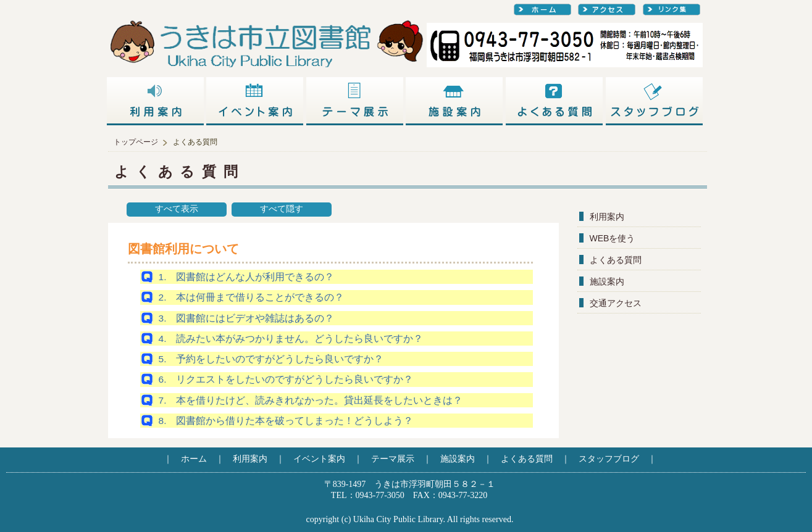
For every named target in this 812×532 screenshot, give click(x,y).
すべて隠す (282, 209)
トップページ (136, 142)
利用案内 (607, 217)
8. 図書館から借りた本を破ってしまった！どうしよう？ (286, 421)
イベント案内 (319, 459)
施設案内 (607, 281)
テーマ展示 (393, 459)
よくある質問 (616, 260)
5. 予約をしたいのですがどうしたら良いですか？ (271, 359)
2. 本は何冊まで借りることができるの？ (252, 297)
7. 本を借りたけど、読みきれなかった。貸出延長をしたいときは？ (311, 400)
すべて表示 (177, 209)
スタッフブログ (609, 459)
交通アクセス (616, 303)
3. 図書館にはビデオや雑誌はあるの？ (247, 318)
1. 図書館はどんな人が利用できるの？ (247, 277)
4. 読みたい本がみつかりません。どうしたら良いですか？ (291, 339)
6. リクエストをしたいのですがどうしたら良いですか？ (286, 379)
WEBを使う (613, 238)
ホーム (194, 459)
